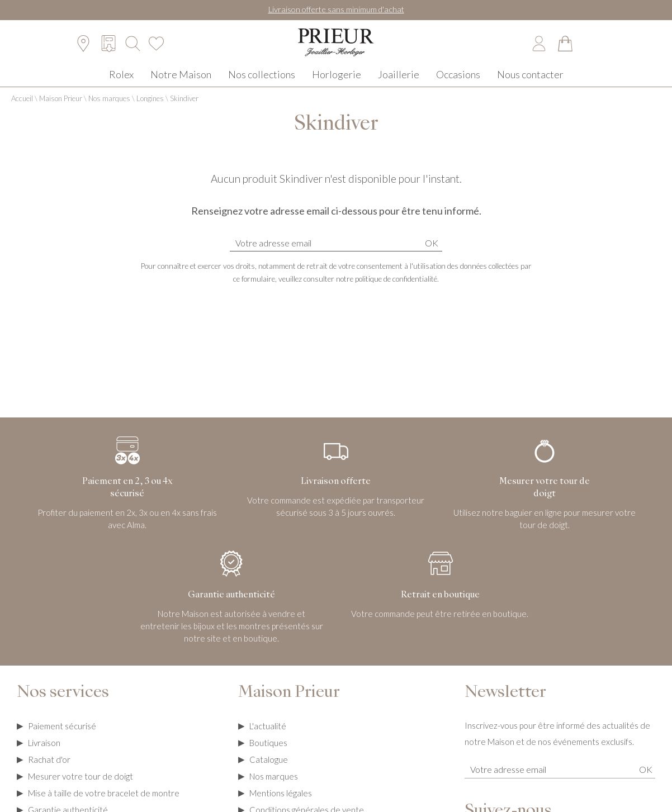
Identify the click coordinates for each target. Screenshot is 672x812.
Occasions (458, 83)
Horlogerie (337, 83)
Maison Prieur (61, 110)
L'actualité (268, 737)
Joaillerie (399, 83)
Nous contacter (530, 83)
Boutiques (268, 754)
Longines (150, 110)
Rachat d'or (49, 771)
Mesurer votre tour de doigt (81, 787)
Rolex (121, 83)
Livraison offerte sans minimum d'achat (336, 9)
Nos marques (109, 110)
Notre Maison (181, 83)
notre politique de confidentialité (387, 290)
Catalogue (269, 771)
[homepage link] (336, 50)
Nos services (63, 704)
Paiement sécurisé (62, 737)
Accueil (22, 110)
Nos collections (262, 83)
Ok (432, 254)
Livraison (44, 754)
